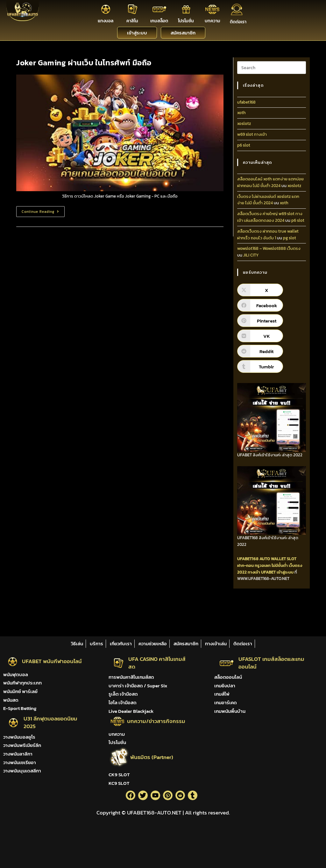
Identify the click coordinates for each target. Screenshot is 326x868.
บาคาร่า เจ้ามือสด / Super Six (138, 686)
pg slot (290, 238)
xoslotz (244, 123)
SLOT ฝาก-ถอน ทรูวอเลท (267, 562)
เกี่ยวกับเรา (121, 644)
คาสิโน (132, 21)
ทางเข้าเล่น (216, 644)
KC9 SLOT (119, 783)
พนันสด (11, 700)
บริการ (96, 644)
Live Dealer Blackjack (131, 711)
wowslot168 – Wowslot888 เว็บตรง (269, 248)
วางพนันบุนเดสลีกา (22, 771)
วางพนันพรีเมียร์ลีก (22, 745)
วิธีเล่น (77, 644)
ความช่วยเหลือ (153, 644)
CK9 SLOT (119, 774)
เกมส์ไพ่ (222, 694)
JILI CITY (251, 255)
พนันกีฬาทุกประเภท (22, 683)
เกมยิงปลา (225, 686)
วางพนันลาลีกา (18, 754)
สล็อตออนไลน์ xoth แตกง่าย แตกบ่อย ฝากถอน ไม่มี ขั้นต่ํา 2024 (270, 182)
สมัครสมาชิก (186, 644)
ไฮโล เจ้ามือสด (123, 702)
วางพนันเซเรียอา (20, 762)
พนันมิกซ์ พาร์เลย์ (20, 691)
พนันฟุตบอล (16, 674)
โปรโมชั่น (186, 21)
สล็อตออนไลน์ (228, 677)
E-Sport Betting (20, 708)
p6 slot (244, 145)
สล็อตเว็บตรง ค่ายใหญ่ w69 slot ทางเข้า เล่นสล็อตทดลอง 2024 (270, 217)
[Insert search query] (272, 68)
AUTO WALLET (273, 559)
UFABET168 (248, 559)
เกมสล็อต (159, 21)
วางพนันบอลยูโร (19, 737)
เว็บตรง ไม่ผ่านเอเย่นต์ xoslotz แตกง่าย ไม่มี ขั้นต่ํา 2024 (268, 200)
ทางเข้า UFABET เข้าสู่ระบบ (271, 572)
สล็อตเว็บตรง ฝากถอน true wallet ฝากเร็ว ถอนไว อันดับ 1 (268, 235)
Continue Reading (43, 210)
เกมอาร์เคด (226, 702)
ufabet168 (246, 102)
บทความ (213, 21)
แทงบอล (106, 21)
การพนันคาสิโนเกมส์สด (131, 677)
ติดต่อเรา (238, 22)
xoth (241, 113)
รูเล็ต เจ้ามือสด (123, 694)
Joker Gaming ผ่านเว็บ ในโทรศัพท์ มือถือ (84, 63)
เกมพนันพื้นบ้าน (230, 711)
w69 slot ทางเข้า (252, 134)
